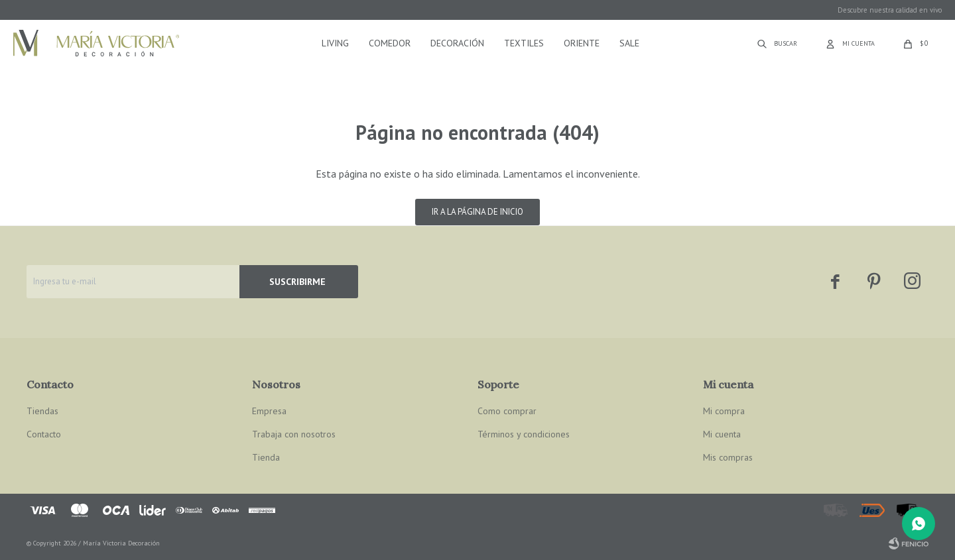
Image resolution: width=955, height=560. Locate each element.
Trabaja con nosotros (294, 434)
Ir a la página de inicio (477, 212)
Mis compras (728, 457)
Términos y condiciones (524, 434)
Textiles (524, 43)
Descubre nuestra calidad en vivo (890, 10)
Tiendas (42, 411)
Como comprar (507, 411)
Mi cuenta (722, 434)
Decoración (457, 43)
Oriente (582, 43)
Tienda (266, 457)
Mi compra (724, 411)
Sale (629, 43)
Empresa (269, 411)
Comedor (390, 43)
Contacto (44, 434)
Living (335, 43)
